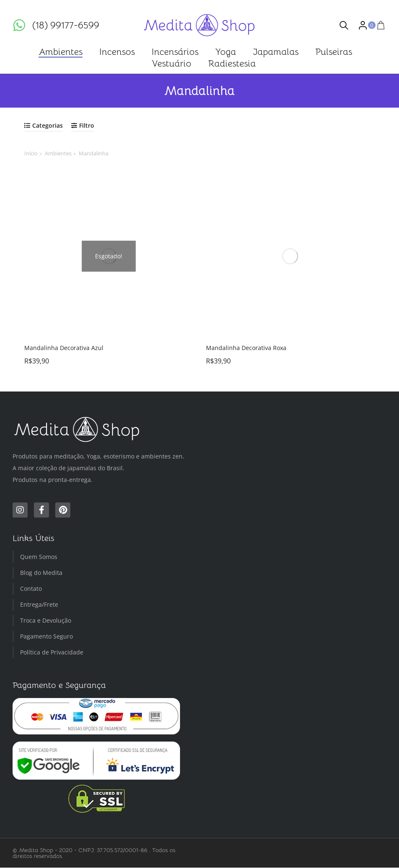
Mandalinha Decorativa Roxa (246, 348)
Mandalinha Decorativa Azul (64, 348)
